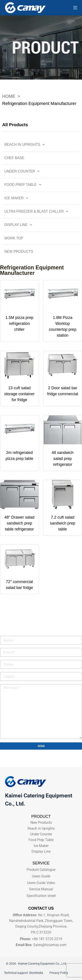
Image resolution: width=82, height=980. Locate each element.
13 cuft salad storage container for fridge (19, 394)
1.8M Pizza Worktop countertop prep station (63, 326)
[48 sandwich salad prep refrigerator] (63, 430)
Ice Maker (16, 198)
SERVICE (41, 863)
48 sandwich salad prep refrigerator (63, 459)
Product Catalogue (41, 870)
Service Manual (41, 889)
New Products (19, 252)
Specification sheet (41, 896)
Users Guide (41, 876)
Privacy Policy (58, 973)
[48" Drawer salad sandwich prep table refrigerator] (19, 494)
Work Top (14, 238)
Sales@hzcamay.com (50, 945)
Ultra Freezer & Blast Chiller (36, 211)
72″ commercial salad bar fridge (19, 585)
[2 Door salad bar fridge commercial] (63, 365)
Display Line (18, 225)
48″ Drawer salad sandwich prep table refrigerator (19, 523)
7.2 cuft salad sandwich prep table (63, 523)
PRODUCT (41, 816)
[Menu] (75, 8)
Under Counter (22, 171)
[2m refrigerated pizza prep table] (19, 430)
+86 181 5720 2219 (47, 939)
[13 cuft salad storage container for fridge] (19, 365)
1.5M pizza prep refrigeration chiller (19, 324)
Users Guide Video (41, 883)
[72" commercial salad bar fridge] (19, 559)
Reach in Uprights (25, 145)
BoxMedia (37, 973)
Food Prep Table (23, 185)
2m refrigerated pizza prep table (19, 456)
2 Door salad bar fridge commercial (63, 391)
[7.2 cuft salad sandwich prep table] (63, 494)
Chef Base (14, 158)
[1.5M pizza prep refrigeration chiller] (19, 295)
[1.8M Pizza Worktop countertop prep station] (63, 295)
